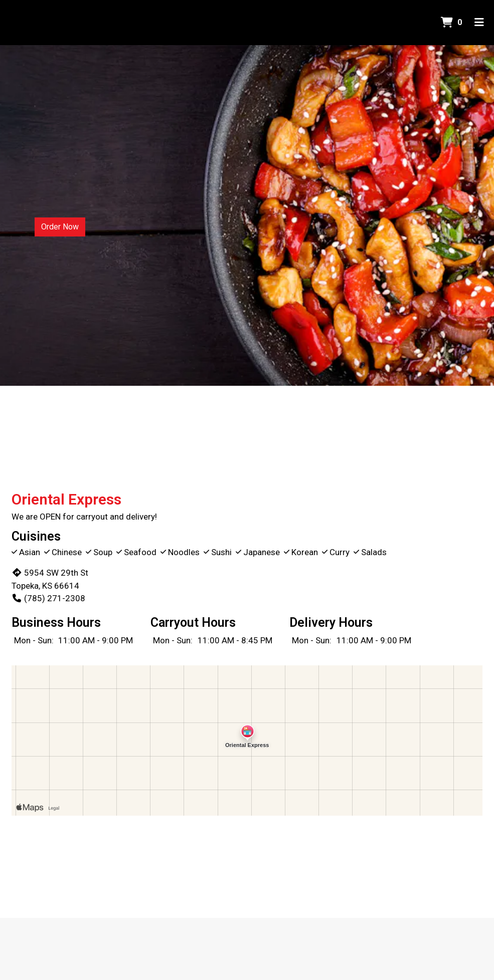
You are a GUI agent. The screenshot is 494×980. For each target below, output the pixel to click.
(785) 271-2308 (48, 598)
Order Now (60, 227)
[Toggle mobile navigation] (479, 23)
